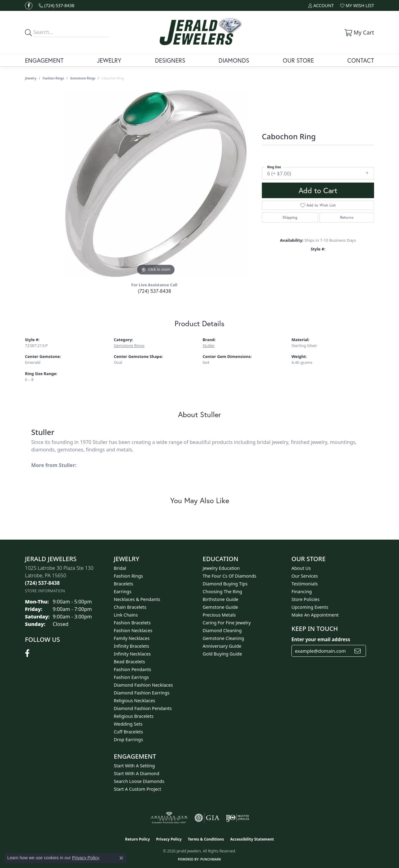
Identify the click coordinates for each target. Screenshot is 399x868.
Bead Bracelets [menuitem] (129, 662)
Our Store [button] (298, 60)
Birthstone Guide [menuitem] (221, 599)
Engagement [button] (44, 60)
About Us (301, 568)
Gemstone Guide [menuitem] (220, 607)
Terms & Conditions (206, 839)
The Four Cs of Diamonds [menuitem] (229, 576)
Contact (361, 60)
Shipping (290, 217)
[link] (57, 5)
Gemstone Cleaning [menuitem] (223, 638)
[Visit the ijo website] (237, 818)
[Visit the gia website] (207, 818)
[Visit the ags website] (169, 818)
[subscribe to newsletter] (358, 651)
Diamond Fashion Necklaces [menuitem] (143, 685)
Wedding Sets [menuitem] (128, 724)
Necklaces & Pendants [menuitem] (137, 599)
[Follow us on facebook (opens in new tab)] (29, 6)
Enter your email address (321, 639)
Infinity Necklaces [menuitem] (132, 654)
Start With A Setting (134, 766)
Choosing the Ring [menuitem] (222, 591)
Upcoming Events (310, 607)
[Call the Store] (42, 583)
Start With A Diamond (137, 773)
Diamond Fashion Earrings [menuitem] (142, 693)
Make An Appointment (315, 615)
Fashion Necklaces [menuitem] (133, 630)
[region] (156, 184)
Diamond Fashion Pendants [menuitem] (143, 708)
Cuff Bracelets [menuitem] (128, 732)
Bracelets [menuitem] (123, 584)
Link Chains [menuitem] (126, 615)
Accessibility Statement (252, 839)
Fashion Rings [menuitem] (128, 576)
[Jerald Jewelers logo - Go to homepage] (199, 32)
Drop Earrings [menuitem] (128, 739)
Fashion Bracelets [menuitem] (132, 623)
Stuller (209, 346)
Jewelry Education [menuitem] (221, 568)
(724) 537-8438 (154, 291)
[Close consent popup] (121, 858)
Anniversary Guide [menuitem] (222, 646)
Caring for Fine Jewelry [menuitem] (227, 623)
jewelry (31, 78)
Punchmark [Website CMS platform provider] (211, 859)
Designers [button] (170, 60)
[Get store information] (45, 591)
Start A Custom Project (137, 789)
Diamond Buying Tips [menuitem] (225, 584)
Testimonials (305, 584)
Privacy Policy (169, 839)
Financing (302, 591)
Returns (347, 217)
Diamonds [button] (234, 60)
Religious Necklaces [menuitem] (135, 701)
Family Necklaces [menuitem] (132, 638)
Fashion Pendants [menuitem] (132, 669)
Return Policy (137, 839)
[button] (321, 5)
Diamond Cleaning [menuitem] (222, 630)
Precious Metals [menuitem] (219, 615)
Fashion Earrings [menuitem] (131, 677)
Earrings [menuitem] (123, 591)
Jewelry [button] (109, 60)
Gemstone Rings (83, 78)
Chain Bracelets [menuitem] (130, 607)
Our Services (305, 576)
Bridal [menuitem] (120, 568)
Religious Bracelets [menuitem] (134, 716)
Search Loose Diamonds (139, 781)
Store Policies (305, 599)
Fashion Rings (53, 78)
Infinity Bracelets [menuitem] (131, 646)
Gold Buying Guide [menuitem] (222, 654)
